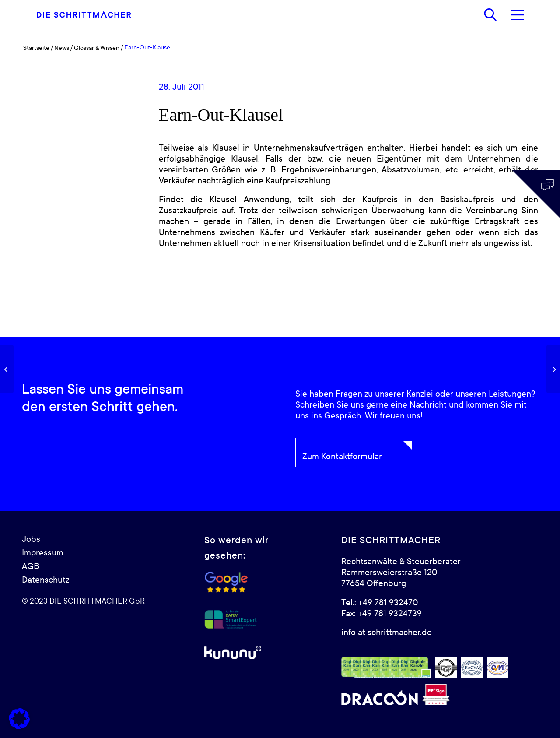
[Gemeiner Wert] (7, 369)
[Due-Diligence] (553, 369)
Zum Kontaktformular (342, 457)
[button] (19, 719)
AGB (30, 566)
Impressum (43, 553)
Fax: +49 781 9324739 (381, 614)
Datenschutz (45, 580)
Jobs (31, 539)
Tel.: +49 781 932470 (380, 603)
